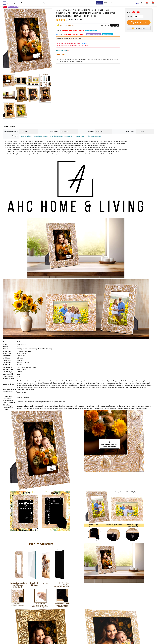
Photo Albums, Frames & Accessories (61, 136)
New (77, 31)
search (99, 3)
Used (85, 34)
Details (84, 43)
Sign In (137, 3)
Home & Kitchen (26, 136)
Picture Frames (79, 136)
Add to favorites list (139, 28)
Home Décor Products (40, 136)
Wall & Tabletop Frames (94, 136)
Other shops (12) (63, 50)
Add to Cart (139, 23)
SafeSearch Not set (109, 3)
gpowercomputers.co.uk (15, 3)
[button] (153, 3)
